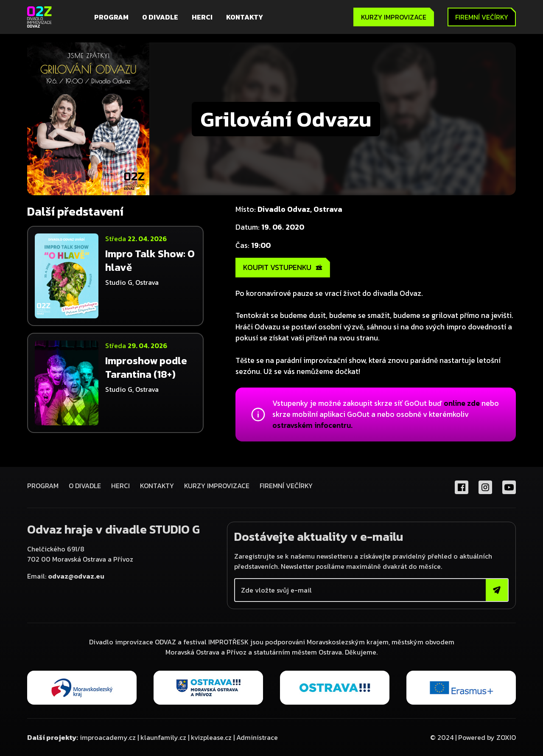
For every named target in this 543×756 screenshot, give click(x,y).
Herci (202, 17)
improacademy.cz (108, 737)
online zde (462, 403)
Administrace (257, 737)
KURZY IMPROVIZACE (394, 17)
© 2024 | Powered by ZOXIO (473, 737)
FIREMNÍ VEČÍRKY (286, 486)
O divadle (160, 17)
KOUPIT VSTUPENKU (283, 267)
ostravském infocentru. (312, 425)
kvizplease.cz (211, 737)
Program (111, 17)
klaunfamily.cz (163, 737)
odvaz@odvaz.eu (76, 576)
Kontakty (245, 17)
